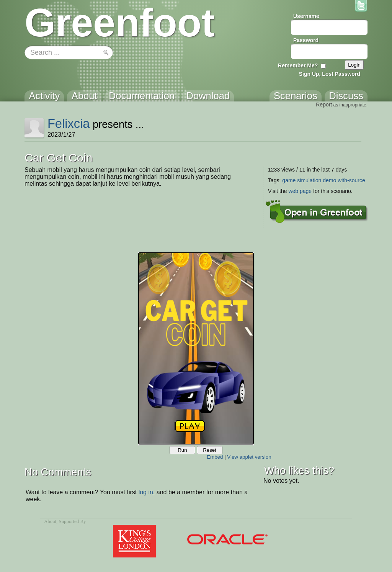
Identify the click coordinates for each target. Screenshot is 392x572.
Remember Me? (298, 65)
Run (182, 450)
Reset (210, 450)
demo (329, 180)
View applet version (249, 457)
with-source (351, 180)
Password (306, 40)
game (289, 180)
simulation (309, 180)
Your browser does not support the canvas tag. (196, 348)
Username (306, 16)
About (50, 521)
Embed (215, 457)
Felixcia (69, 123)
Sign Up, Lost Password (330, 74)
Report (324, 105)
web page (300, 191)
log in (146, 492)
